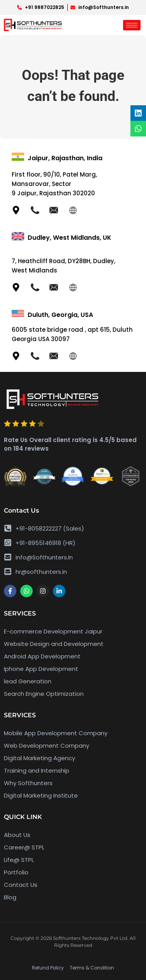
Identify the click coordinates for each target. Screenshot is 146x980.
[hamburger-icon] (132, 25)
